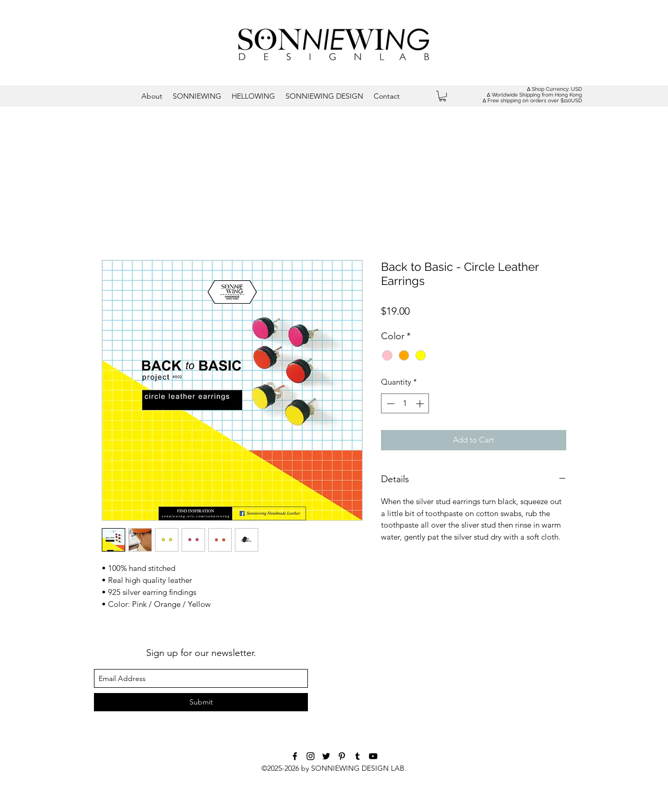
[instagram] (311, 756)
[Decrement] (390, 404)
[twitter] (326, 756)
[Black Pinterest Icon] (342, 756)
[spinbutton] (405, 404)
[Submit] (201, 702)
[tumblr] (357, 756)
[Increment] (421, 404)
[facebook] (295, 756)
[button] (443, 96)
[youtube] (373, 756)
